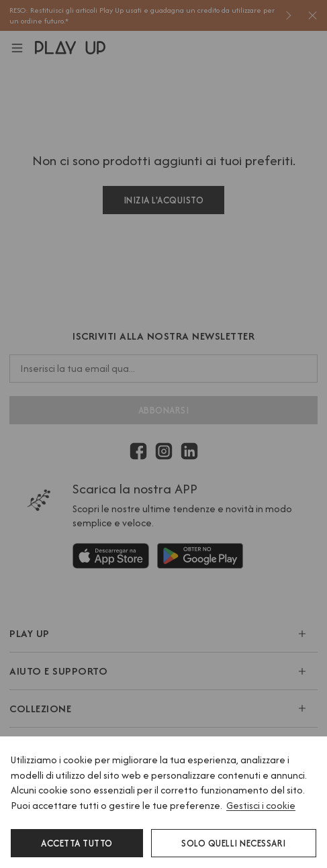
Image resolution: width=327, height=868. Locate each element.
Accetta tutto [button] (77, 843)
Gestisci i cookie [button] (261, 805)
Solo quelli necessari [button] (234, 843)
